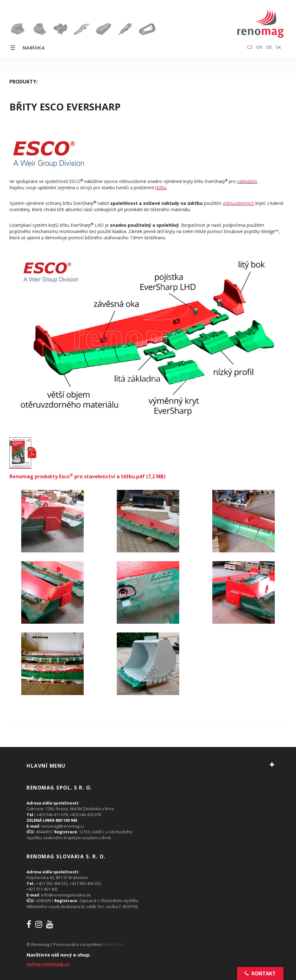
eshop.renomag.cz (48, 964)
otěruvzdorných (238, 203)
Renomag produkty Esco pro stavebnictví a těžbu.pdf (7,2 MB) (87, 476)
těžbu (161, 188)
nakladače (247, 181)
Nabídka (27, 48)
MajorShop (113, 944)
